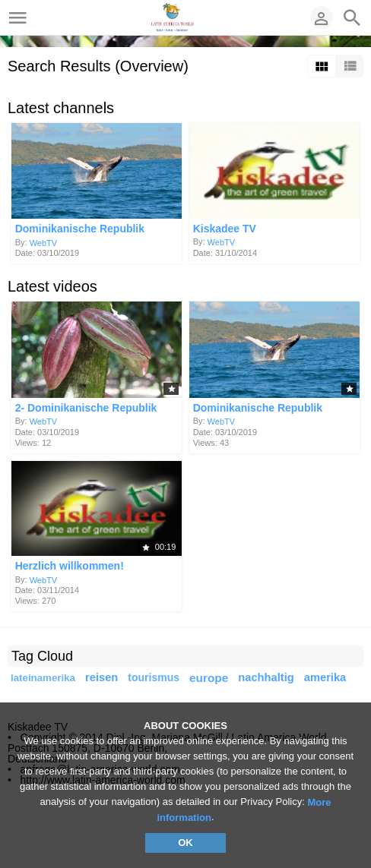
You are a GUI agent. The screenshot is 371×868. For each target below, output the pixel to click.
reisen (101, 677)
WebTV (43, 242)
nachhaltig (266, 677)
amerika (325, 677)
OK (185, 843)
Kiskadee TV (225, 229)
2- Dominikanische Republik (86, 408)
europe (209, 678)
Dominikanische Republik (80, 229)
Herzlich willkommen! (70, 567)
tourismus (154, 677)
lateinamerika (43, 678)
